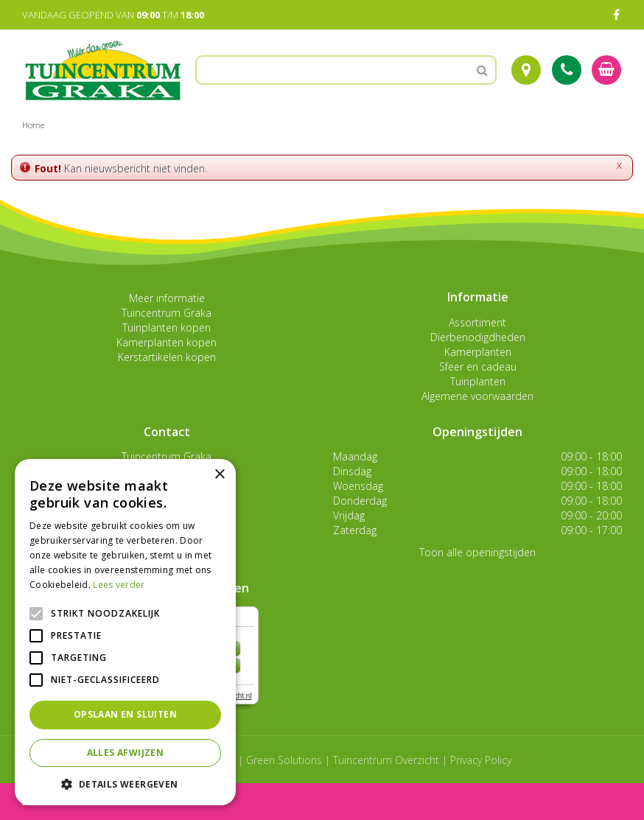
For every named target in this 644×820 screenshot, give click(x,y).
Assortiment (477, 322)
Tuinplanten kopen (167, 327)
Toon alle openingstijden (477, 552)
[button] (125, 784)
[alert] (125, 632)
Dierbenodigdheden (478, 337)
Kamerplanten (478, 352)
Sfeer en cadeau (478, 367)
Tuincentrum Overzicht (386, 760)
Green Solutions (284, 760)
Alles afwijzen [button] (126, 753)
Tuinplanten (478, 381)
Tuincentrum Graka (167, 313)
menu (50, 801)
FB (616, 15)
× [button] (219, 475)
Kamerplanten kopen (167, 342)
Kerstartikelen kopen (167, 357)
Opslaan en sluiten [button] (125, 714)
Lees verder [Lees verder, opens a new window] (119, 585)
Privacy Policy (481, 760)
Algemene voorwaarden (477, 396)
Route (526, 70)
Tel (567, 70)
